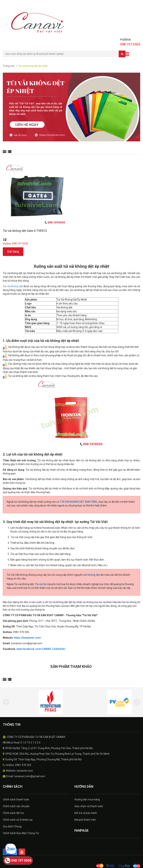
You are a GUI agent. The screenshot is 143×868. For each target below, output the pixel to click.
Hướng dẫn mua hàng (87, 799)
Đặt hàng (13, 252)
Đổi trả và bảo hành (86, 813)
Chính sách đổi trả (13, 813)
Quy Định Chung (12, 826)
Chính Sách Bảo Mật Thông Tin (21, 833)
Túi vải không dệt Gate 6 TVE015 (25, 231)
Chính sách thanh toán (16, 799)
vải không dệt (92, 575)
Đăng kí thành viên (85, 820)
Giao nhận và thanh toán (89, 806)
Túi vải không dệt (13, 286)
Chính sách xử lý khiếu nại (18, 820)
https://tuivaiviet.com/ (28, 638)
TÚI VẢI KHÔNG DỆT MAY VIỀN (79, 502)
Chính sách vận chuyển (16, 806)
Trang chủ (9, 66)
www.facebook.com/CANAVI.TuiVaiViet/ (41, 649)
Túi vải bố (41, 584)
